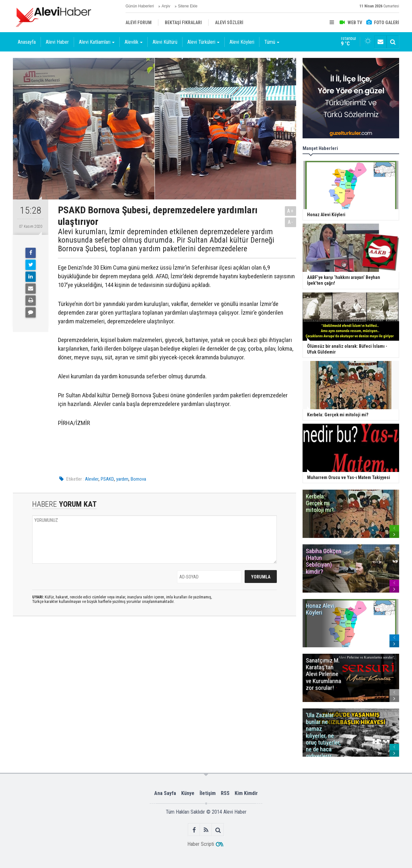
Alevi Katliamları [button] (97, 42)
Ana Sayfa (165, 793)
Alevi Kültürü (165, 42)
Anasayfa (27, 42)
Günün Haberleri (140, 6)
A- (291, 222)
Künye (188, 793)
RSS (225, 793)
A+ (290, 211)
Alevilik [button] (134, 42)
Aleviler (92, 479)
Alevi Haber (57, 42)
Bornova (138, 479)
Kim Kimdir (246, 793)
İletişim (208, 793)
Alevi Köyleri (242, 42)
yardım (122, 479)
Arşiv (166, 6)
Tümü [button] (272, 42)
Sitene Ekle (188, 6)
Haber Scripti (201, 844)
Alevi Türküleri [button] (203, 42)
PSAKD (107, 479)
